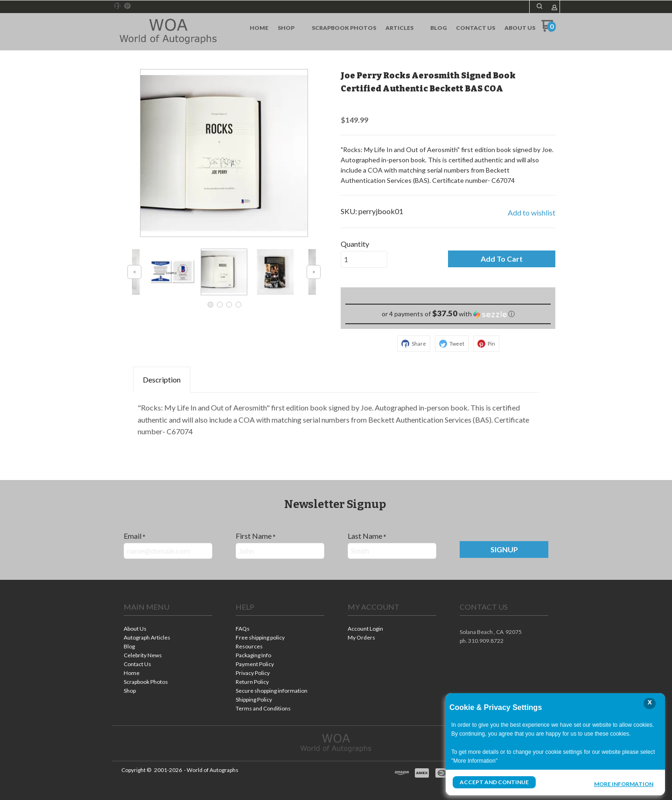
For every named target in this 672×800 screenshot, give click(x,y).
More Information (624, 783)
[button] (502, 259)
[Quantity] (364, 259)
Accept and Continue (494, 782)
